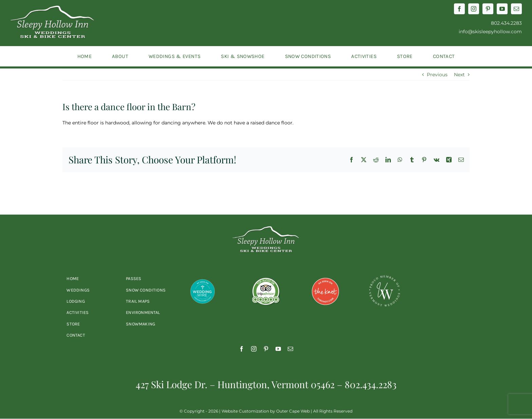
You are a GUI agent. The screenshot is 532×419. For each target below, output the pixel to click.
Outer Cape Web (293, 411)
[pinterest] (488, 9)
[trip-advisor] (266, 277)
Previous (437, 75)
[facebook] (459, 9)
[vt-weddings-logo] (384, 277)
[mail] (516, 9)
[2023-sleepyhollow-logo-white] (53, 8)
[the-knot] (325, 277)
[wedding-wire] (203, 277)
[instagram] (474, 9)
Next (459, 75)
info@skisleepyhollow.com (490, 32)
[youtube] (502, 9)
